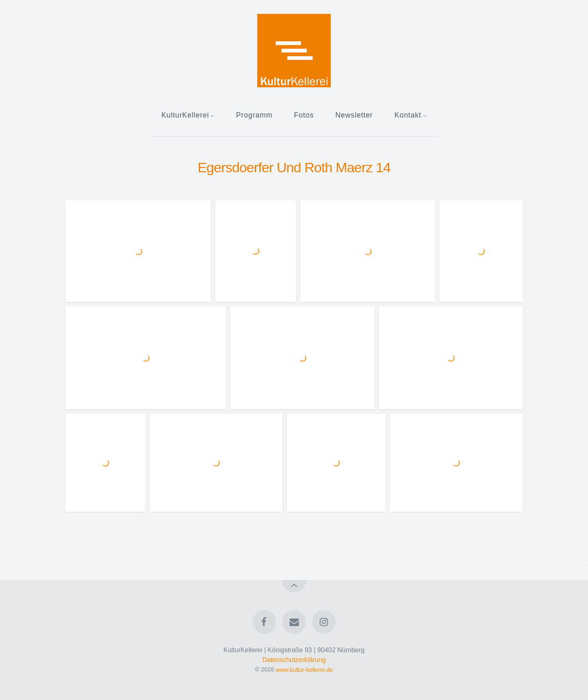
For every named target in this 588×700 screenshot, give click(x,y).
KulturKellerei (185, 115)
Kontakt (408, 115)
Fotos (304, 115)
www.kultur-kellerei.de (304, 669)
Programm (254, 115)
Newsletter (354, 115)
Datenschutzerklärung (294, 660)
